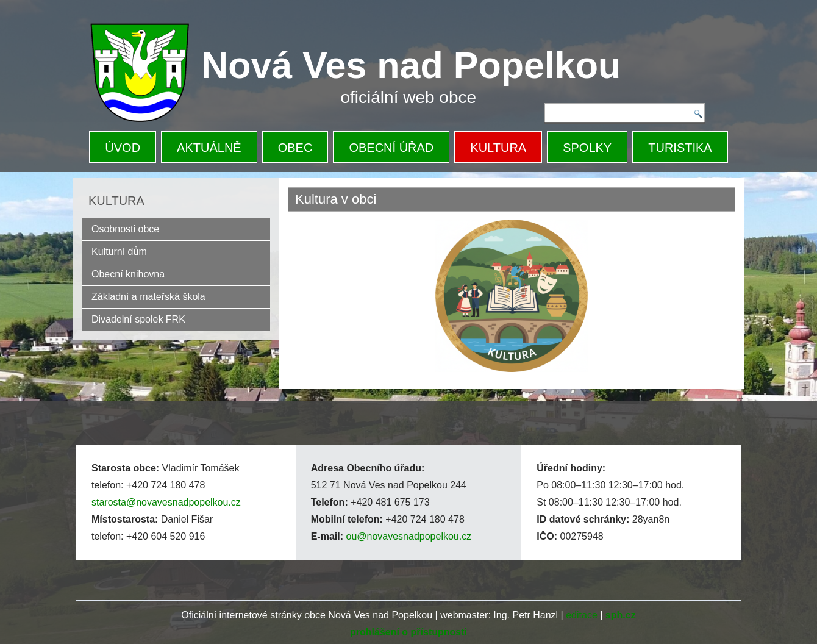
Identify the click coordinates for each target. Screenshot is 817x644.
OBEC (295, 148)
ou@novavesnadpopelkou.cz (408, 536)
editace (582, 615)
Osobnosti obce (125, 229)
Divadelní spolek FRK (138, 319)
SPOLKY (587, 148)
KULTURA (498, 148)
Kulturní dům (119, 252)
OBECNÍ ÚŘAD (391, 148)
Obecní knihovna (128, 274)
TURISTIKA (680, 148)
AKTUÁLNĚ (209, 148)
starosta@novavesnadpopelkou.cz (166, 502)
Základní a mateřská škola (148, 297)
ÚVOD (123, 148)
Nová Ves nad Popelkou (411, 65)
